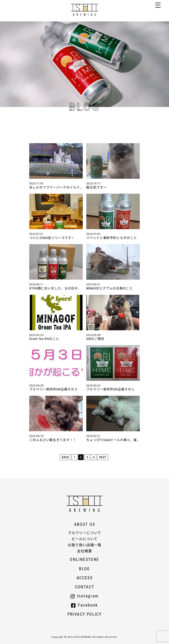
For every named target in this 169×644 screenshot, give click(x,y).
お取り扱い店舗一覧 (85, 545)
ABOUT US (84, 524)
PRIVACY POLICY (85, 614)
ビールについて (84, 539)
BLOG (84, 569)
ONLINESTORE (84, 559)
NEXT (103, 457)
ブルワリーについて (84, 533)
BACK (65, 457)
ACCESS (84, 578)
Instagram (85, 596)
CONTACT (85, 587)
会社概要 (84, 551)
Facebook (84, 605)
